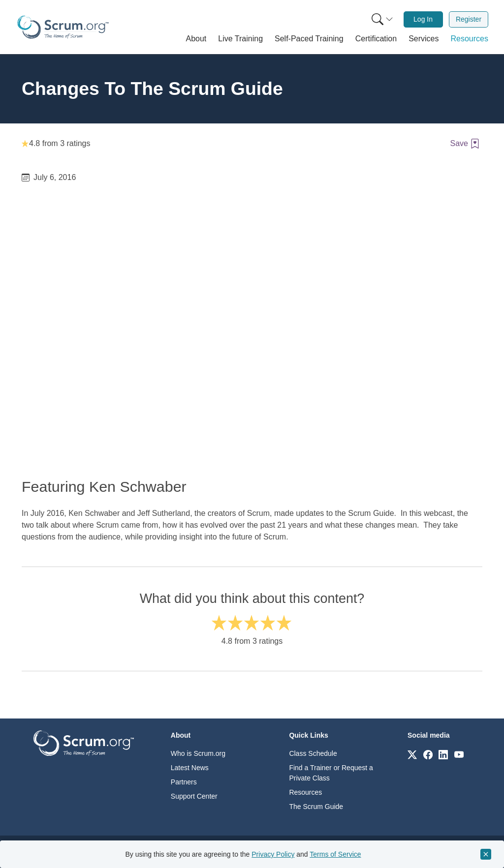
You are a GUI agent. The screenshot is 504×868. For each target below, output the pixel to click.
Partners (184, 782)
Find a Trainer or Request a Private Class (331, 773)
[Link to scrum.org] (412, 754)
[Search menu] (382, 19)
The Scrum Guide (316, 807)
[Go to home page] (84, 742)
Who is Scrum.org (198, 753)
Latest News (190, 768)
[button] (196, 39)
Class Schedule (313, 753)
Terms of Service (335, 854)
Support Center (194, 796)
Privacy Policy (273, 854)
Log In (423, 19)
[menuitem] (381, 19)
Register (469, 19)
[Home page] (63, 27)
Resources (305, 792)
